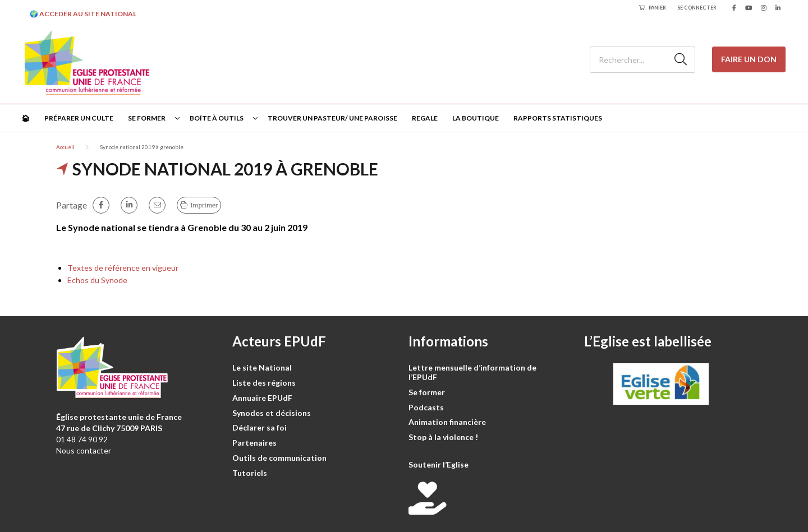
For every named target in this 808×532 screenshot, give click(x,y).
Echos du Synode (97, 280)
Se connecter (697, 8)
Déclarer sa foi (260, 427)
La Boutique (476, 118)
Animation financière (447, 422)
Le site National (262, 367)
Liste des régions (264, 383)
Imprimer (204, 205)
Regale (425, 118)
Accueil (65, 147)
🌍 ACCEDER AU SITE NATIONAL (83, 14)
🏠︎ (26, 118)
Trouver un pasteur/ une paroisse (332, 118)
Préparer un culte (79, 118)
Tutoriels (250, 473)
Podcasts (426, 407)
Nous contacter (84, 450)
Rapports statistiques (558, 118)
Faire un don (749, 59)
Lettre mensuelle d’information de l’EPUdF (472, 372)
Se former (147, 118)
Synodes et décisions (272, 413)
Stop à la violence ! (443, 437)
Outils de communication (279, 458)
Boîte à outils (217, 118)
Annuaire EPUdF (262, 398)
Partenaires (254, 443)
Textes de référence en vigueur (123, 268)
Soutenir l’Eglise (439, 464)
